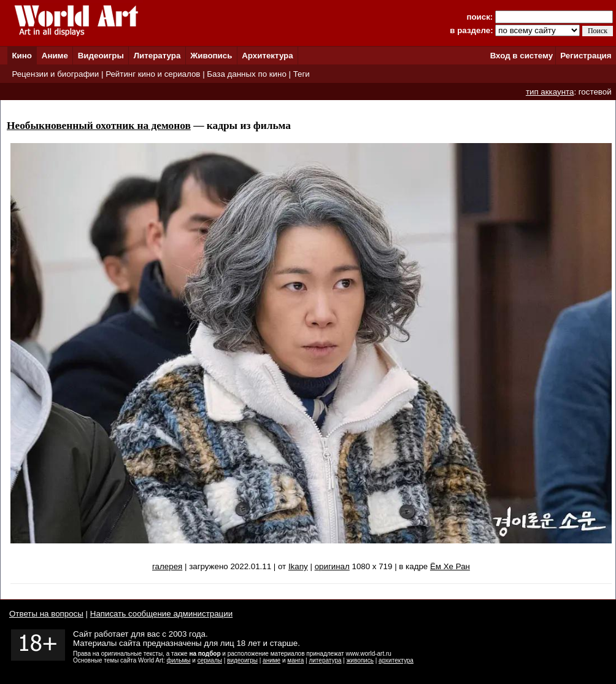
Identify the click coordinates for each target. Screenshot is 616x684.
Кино (22, 56)
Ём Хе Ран (450, 566)
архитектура (396, 660)
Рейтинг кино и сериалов (153, 74)
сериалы (210, 660)
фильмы (179, 660)
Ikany (298, 566)
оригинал (332, 566)
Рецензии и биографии (55, 74)
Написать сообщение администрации (161, 614)
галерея (167, 566)
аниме (271, 660)
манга (295, 660)
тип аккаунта (550, 92)
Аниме (55, 56)
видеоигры (242, 660)
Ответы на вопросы (46, 614)
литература (325, 660)
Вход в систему (522, 56)
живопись (360, 660)
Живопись (211, 56)
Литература (157, 56)
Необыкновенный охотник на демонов (99, 126)
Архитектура (267, 56)
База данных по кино (246, 74)
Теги (302, 74)
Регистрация (586, 56)
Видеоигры (101, 56)
